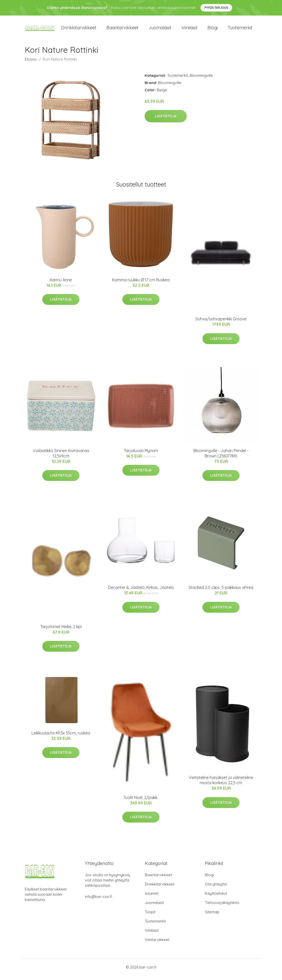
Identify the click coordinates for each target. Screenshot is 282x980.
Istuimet (152, 898)
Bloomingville (201, 80)
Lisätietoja (166, 121)
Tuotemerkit (240, 30)
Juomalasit (160, 30)
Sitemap (212, 916)
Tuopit (150, 916)
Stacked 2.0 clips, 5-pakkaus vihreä (221, 592)
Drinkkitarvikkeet (79, 30)
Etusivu (31, 63)
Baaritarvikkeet (122, 30)
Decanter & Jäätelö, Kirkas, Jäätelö (141, 592)
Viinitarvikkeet (157, 944)
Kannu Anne (61, 284)
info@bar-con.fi (98, 901)
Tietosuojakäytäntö (222, 907)
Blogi (213, 30)
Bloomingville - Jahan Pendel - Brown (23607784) (221, 457)
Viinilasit (189, 30)
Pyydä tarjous (216, 8)
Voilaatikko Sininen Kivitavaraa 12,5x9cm (61, 457)
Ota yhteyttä (216, 888)
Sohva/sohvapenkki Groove (221, 323)
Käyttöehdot (216, 898)
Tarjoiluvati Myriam (141, 455)
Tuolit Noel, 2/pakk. (141, 802)
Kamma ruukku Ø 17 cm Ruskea (141, 284)
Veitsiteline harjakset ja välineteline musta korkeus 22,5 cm (221, 785)
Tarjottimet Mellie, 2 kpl (61, 631)
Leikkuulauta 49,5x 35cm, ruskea (61, 737)
